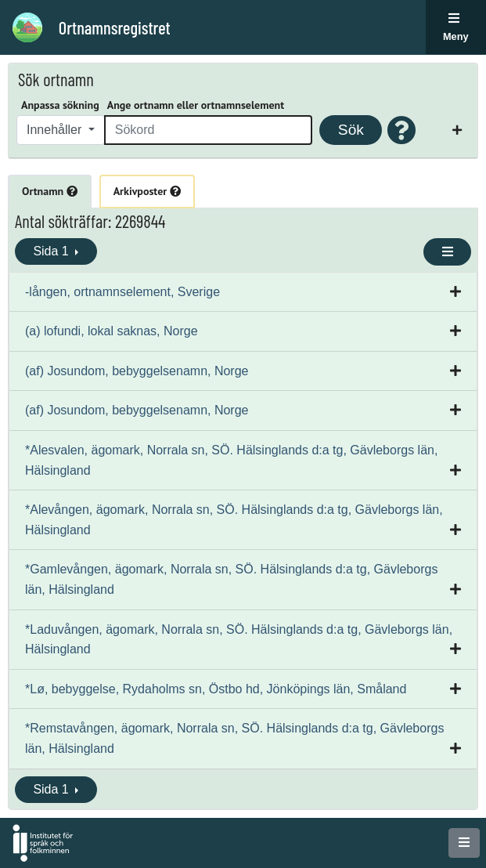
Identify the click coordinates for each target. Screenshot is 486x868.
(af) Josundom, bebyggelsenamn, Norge (137, 371)
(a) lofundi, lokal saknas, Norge (112, 331)
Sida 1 (52, 251)
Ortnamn (50, 191)
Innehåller (56, 130)
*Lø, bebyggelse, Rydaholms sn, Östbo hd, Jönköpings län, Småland (216, 689)
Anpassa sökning (60, 105)
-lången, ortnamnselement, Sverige (122, 292)
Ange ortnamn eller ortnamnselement (196, 105)
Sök (351, 130)
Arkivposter (147, 191)
